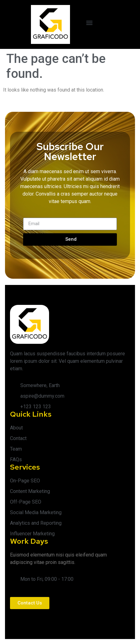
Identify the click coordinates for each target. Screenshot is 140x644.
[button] (90, 23)
